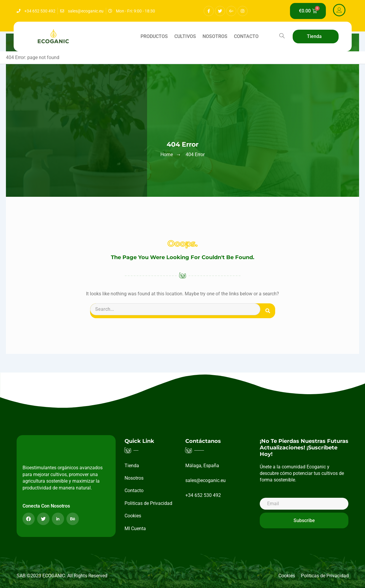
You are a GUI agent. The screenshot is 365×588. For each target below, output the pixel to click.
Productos (154, 36)
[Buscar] (268, 311)
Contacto (246, 36)
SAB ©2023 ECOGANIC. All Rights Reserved (62, 576)
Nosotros (215, 36)
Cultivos (185, 36)
